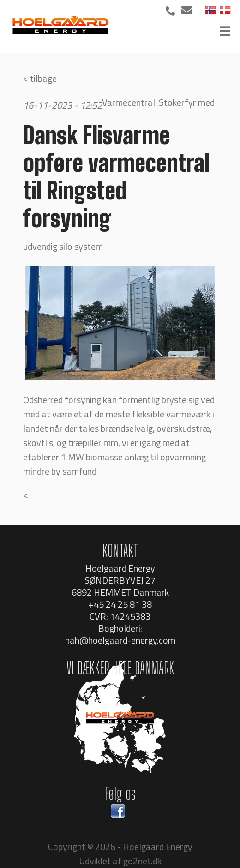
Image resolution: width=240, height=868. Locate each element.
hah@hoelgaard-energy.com (120, 640)
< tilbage (40, 78)
